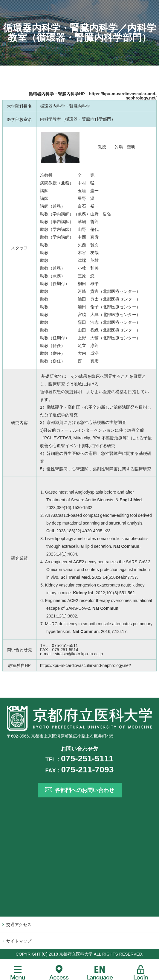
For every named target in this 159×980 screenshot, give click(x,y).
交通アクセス (19, 925)
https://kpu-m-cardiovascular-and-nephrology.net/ (123, 96)
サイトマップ (19, 941)
